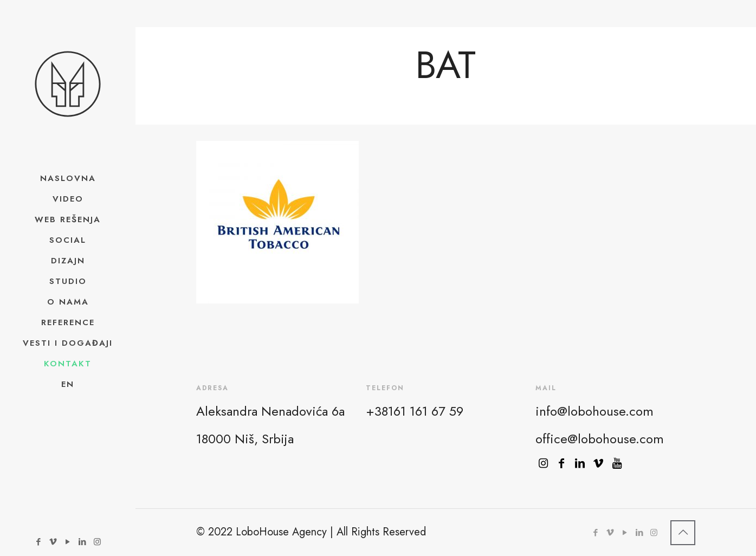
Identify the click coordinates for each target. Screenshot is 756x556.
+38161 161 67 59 (415, 411)
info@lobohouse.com (595, 411)
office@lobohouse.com (600, 439)
